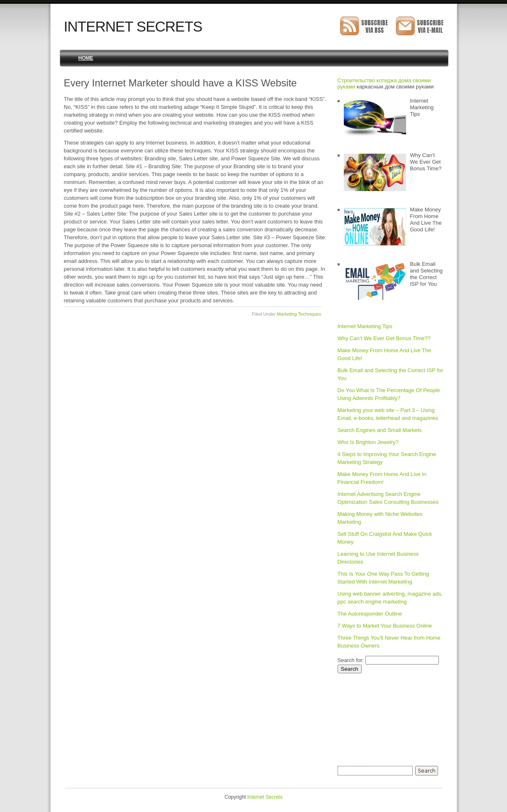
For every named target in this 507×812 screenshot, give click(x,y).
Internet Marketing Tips (365, 326)
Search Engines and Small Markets (380, 430)
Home (86, 58)
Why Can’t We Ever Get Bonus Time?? (384, 338)
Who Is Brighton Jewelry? (368, 442)
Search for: (351, 660)
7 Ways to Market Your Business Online (385, 626)
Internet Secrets (133, 26)
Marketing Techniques (299, 314)
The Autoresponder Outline (370, 614)
